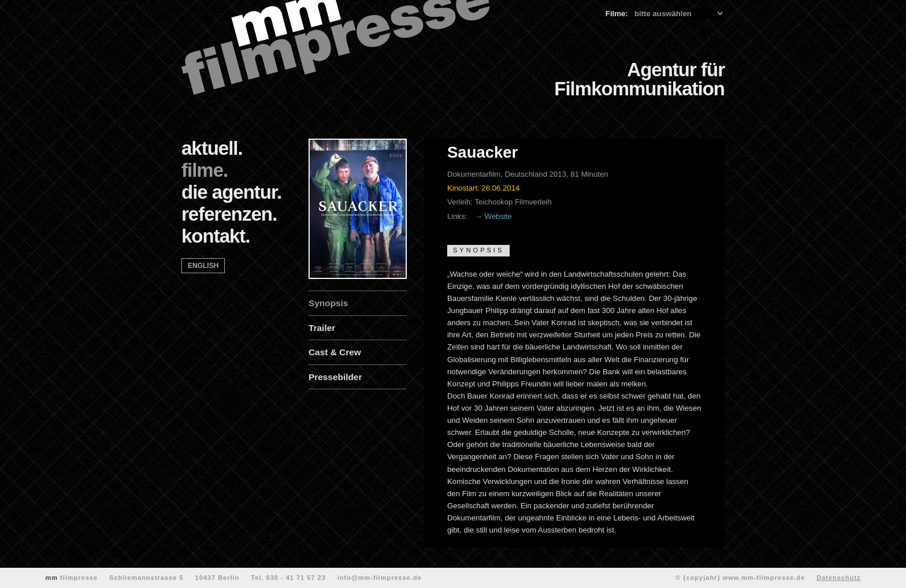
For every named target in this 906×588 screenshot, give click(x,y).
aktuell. (212, 148)
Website (498, 216)
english (203, 266)
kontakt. (216, 236)
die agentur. (231, 192)
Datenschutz (838, 578)
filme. (205, 170)
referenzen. (229, 214)
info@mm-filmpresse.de (380, 578)
